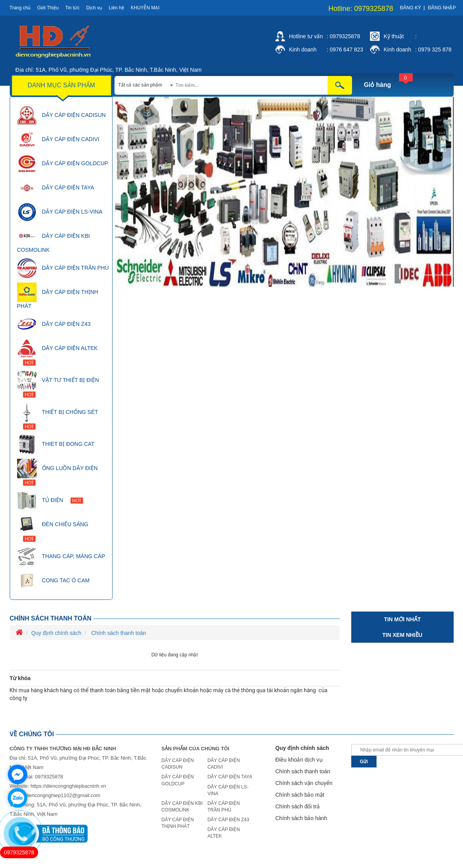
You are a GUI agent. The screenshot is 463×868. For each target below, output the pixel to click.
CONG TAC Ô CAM (53, 581)
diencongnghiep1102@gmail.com (62, 795)
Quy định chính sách (56, 633)
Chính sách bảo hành (301, 818)
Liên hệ (116, 8)
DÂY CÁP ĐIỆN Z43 (54, 324)
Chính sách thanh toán (51, 618)
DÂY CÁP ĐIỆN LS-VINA (60, 212)
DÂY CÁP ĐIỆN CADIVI (58, 140)
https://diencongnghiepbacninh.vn (68, 786)
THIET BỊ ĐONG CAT (56, 444)
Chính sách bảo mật (300, 795)
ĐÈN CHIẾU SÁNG (53, 528)
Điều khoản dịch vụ (299, 760)
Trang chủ (20, 8)
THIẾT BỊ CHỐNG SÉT (58, 416)
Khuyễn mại (145, 8)
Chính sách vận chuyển (304, 783)
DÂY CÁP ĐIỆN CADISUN (62, 115)
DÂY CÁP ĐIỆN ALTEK (57, 352)
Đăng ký (410, 8)
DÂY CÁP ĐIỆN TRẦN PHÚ (63, 268)
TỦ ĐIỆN (50, 500)
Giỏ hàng (378, 85)
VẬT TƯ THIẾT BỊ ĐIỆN (58, 384)
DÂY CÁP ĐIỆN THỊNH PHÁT (58, 296)
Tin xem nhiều (402, 635)
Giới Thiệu (48, 8)
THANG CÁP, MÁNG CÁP (61, 557)
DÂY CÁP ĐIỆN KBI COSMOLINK (54, 240)
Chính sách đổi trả (298, 806)
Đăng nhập (442, 8)
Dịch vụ (94, 8)
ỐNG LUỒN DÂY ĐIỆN (57, 472)
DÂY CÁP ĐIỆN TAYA (56, 188)
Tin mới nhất (402, 619)
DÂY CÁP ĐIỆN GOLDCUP (63, 164)
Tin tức (73, 8)
